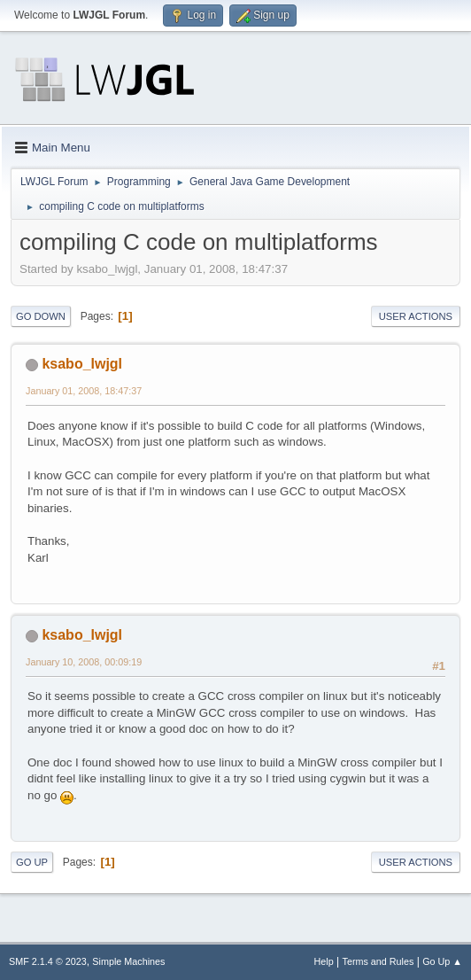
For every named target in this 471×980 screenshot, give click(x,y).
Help (324, 961)
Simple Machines (128, 961)
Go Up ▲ (442, 961)
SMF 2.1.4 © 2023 (48, 961)
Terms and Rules (378, 961)
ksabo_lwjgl (82, 364)
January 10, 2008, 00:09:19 (84, 662)
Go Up (32, 862)
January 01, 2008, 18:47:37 (84, 391)
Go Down (41, 316)
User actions (416, 316)
